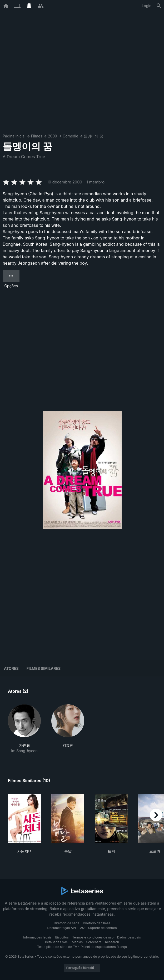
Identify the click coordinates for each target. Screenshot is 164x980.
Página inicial (14, 136)
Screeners (94, 942)
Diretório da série (66, 923)
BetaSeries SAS (57, 942)
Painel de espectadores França (104, 947)
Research (112, 942)
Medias (77, 942)
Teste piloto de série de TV (57, 947)
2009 (53, 136)
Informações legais (37, 937)
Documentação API (61, 928)
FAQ (81, 928)
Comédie (70, 136)
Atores (11, 668)
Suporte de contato (103, 928)
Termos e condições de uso (93, 937)
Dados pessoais (129, 937)
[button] (24, 729)
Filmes (37, 136)
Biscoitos (62, 937)
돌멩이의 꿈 (93, 136)
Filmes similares (44, 668)
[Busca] (159, 6)
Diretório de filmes (97, 923)
